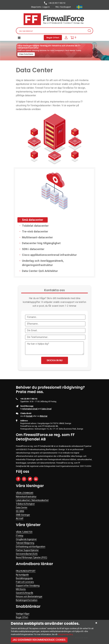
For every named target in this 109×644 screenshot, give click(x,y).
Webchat (44, 416)
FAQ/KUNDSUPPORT (26, 571)
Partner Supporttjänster (27, 550)
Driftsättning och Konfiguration (31, 547)
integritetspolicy (65, 634)
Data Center (22, 508)
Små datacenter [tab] (33, 220)
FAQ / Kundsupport (63, 7)
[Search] (54, 31)
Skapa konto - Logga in (40, 7)
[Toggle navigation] (19, 38)
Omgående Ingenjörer (26, 539)
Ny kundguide (22, 575)
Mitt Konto (21, 589)
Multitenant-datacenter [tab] (37, 237)
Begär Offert (53, 38)
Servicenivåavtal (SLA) (27, 554)
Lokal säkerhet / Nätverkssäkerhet (32, 500)
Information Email (30, 409)
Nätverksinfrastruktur (26, 497)
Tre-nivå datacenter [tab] (35, 231)
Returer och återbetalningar (29, 596)
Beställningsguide (24, 578)
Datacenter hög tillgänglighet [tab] (41, 243)
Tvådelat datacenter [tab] (35, 226)
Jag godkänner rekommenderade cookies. (39, 640)
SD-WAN (20, 511)
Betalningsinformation (27, 600)
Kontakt (29, 416)
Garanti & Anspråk (25, 593)
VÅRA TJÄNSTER (24, 532)
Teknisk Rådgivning (25, 543)
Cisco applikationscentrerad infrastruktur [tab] (49, 255)
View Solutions (26, 54)
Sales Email (46, 409)
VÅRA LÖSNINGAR (25, 493)
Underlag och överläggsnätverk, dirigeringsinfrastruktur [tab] (43, 263)
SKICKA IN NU (55, 360)
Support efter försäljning (28, 586)
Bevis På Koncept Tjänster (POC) (31, 557)
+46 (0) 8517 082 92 (54, 3)
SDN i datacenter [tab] (33, 249)
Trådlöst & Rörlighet (25, 504)
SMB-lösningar (23, 515)
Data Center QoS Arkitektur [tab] (40, 271)
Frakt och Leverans (25, 582)
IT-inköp (20, 536)
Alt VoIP (20, 518)
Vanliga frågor (23, 614)
